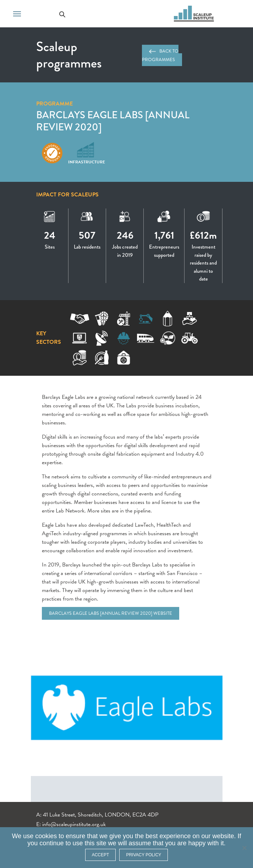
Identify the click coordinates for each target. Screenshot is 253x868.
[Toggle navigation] (17, 13)
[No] (244, 848)
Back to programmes (160, 55)
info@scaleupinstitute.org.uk (74, 824)
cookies (46, 836)
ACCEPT (101, 855)
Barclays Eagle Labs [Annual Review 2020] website (111, 613)
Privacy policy (144, 855)
